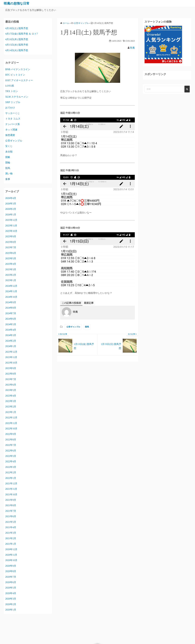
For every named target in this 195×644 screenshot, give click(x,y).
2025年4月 (11, 264)
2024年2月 (11, 341)
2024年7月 (11, 313)
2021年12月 (11, 483)
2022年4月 (11, 461)
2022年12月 (11, 418)
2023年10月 (11, 363)
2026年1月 (11, 215)
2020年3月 (11, 599)
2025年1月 (11, 280)
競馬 (87, 327)
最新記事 (89, 303)
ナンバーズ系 (13, 124)
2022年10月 (11, 429)
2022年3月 (11, 467)
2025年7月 (11, 247)
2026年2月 (11, 209)
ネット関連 (11, 130)
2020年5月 (11, 588)
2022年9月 (11, 434)
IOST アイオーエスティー (19, 80)
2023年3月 (11, 401)
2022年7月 (11, 445)
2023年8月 (11, 374)
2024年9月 (11, 302)
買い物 (9, 174)
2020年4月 (11, 593)
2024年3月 (11, 335)
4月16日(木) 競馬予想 (17, 39)
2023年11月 (11, 357)
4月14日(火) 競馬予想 (17, 50)
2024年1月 (11, 346)
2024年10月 (11, 297)
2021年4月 (11, 527)
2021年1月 (11, 544)
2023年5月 (11, 390)
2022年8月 (11, 440)
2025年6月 (11, 253)
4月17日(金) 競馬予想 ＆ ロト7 (22, 34)
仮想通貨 (10, 135)
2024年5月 (11, 324)
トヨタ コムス (13, 119)
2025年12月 (11, 220)
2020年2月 (11, 604)
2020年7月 (11, 577)
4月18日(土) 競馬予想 (17, 28)
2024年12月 (11, 286)
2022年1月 (11, 478)
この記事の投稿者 (71, 303)
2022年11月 (11, 423)
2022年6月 (11, 451)
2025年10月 (11, 231)
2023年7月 (11, 379)
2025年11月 (11, 226)
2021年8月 (11, 505)
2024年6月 (11, 319)
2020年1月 (11, 610)
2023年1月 (11, 412)
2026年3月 (11, 204)
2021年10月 (11, 494)
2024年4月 (11, 330)
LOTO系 (10, 86)
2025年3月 (11, 269)
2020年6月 (11, 582)
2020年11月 (11, 555)
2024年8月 (11, 308)
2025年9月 (11, 236)
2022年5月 (11, 456)
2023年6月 (11, 385)
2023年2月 (11, 407)
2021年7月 (11, 511)
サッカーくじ (13, 113)
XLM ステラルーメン (17, 97)
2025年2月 (11, 275)
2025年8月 (11, 242)
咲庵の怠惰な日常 (18, 3)
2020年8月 (11, 571)
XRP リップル (13, 102)
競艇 (8, 157)
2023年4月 (11, 396)
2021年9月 (11, 500)
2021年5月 (11, 522)
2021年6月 (11, 516)
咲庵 (132, 48)
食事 (8, 179)
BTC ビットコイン (15, 75)
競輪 (8, 163)
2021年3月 (11, 533)
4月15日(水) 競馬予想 (17, 45)
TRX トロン (12, 91)
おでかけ (10, 108)
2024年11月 (11, 291)
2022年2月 (11, 472)
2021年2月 (11, 538)
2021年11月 (11, 489)
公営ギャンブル (73, 327)
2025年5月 (11, 258)
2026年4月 (11, 198)
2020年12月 (11, 549)
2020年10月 (11, 560)
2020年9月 (11, 566)
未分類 (9, 152)
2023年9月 (11, 368)
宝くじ (9, 146)
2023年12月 (11, 352)
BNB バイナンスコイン (18, 69)
